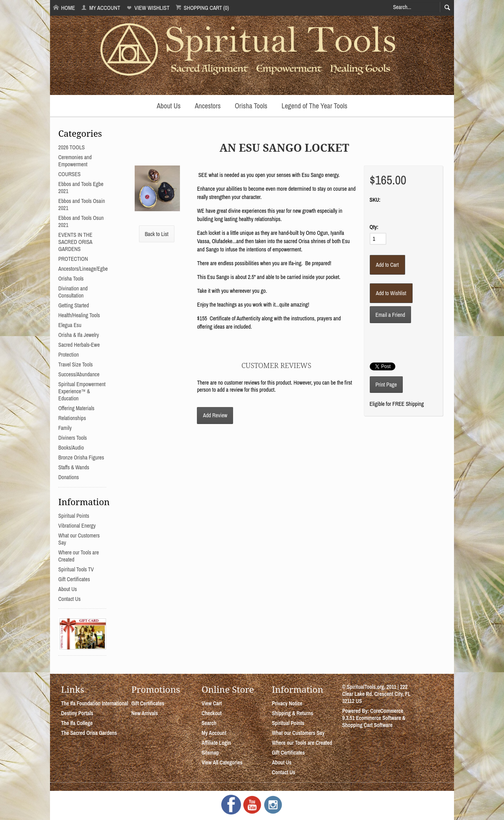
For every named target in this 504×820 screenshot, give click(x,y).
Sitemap (210, 753)
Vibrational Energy (77, 526)
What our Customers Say (298, 733)
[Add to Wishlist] (391, 293)
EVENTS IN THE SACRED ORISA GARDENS (75, 242)
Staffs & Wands (74, 467)
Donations (69, 477)
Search (209, 723)
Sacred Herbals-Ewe (79, 345)
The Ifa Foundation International (95, 703)
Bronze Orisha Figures (81, 457)
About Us (169, 106)
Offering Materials (76, 408)
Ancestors (208, 106)
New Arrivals (145, 713)
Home (64, 8)
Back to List (157, 234)
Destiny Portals (77, 713)
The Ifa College (77, 723)
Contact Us (69, 599)
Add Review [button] (215, 415)
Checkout (212, 713)
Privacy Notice (287, 703)
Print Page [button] (386, 385)
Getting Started (74, 305)
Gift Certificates (74, 579)
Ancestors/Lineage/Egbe (83, 269)
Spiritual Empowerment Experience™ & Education (82, 391)
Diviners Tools (73, 438)
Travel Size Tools (75, 364)
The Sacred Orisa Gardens (89, 733)
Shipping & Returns (292, 713)
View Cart (212, 703)
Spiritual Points (74, 516)
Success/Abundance (79, 374)
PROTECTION (73, 259)
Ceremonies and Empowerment (75, 161)
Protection (69, 355)
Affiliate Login (216, 743)
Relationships (72, 418)
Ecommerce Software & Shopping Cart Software (374, 721)
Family (65, 428)
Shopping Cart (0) (202, 8)
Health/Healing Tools (79, 315)
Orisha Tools (251, 106)
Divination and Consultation (73, 292)
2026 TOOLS (71, 147)
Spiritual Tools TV (76, 569)
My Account (101, 8)
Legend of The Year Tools (314, 106)
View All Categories (222, 762)
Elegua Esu (70, 325)
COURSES (69, 174)
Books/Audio (71, 448)
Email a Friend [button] (390, 315)
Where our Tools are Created (302, 743)
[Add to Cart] (387, 265)
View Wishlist (148, 8)
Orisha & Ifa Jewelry (79, 335)
